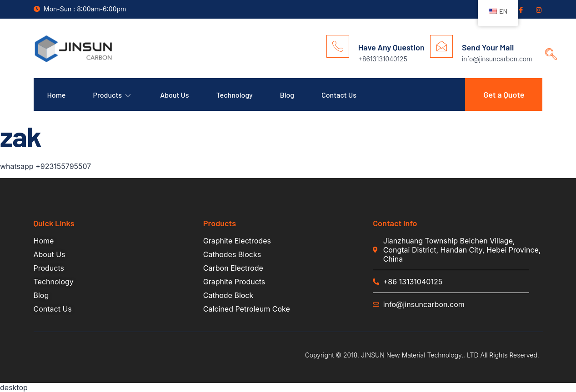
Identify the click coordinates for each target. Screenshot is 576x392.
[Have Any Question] (338, 46)
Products (113, 95)
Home (57, 95)
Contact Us (339, 95)
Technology (235, 95)
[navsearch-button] (548, 46)
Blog (287, 95)
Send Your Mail (488, 47)
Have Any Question (391, 47)
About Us (174, 95)
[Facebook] (520, 10)
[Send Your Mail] (441, 46)
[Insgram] (538, 10)
